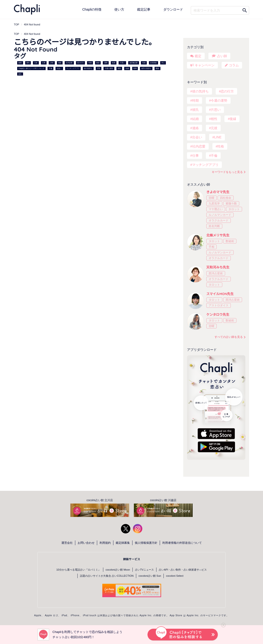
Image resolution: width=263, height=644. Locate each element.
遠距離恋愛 (133, 63)
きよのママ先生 (218, 192)
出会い (59, 68)
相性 (119, 68)
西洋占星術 (216, 273)
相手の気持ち (146, 68)
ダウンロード (173, 9)
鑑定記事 (144, 9)
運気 (28, 63)
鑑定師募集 (123, 543)
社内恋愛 (69, 63)
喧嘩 (135, 68)
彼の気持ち (88, 68)
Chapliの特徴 (92, 9)
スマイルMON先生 (220, 294)
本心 (163, 63)
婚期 (20, 63)
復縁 (98, 63)
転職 (114, 63)
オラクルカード (219, 220)
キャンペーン (205, 65)
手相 (211, 247)
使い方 (119, 9)
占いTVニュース (144, 570)
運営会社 (67, 543)
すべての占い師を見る (229, 337)
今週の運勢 (109, 68)
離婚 (157, 68)
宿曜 (211, 198)
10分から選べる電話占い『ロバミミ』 (79, 570)
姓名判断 (214, 226)
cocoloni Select (175, 576)
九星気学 (214, 204)
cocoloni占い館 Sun (150, 576)
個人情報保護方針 (146, 543)
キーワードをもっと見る (227, 172)
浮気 (99, 68)
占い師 (222, 56)
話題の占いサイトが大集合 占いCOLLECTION (107, 576)
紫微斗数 (231, 204)
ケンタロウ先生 (218, 315)
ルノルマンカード (220, 215)
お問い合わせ (86, 543)
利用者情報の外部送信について (182, 543)
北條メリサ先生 (218, 235)
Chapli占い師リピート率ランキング (31, 68)
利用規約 (105, 543)
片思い (122, 63)
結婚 (127, 68)
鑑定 (198, 56)
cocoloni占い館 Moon (118, 570)
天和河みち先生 (218, 267)
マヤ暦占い (216, 209)
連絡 (60, 63)
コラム (234, 65)
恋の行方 (80, 63)
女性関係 (153, 63)
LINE (52, 63)
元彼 (36, 63)
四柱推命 (226, 198)
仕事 (44, 63)
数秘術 (230, 241)
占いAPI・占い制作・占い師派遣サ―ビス (183, 570)
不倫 (51, 68)
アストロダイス (219, 305)
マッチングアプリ (73, 68)
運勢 (106, 63)
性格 (144, 63)
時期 (90, 63)
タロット (234, 209)
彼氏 (20, 74)
